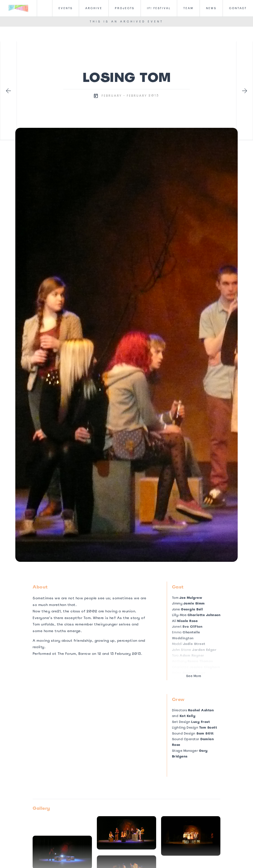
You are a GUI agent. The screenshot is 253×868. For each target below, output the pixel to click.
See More (194, 676)
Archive (94, 8)
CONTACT (238, 8)
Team (188, 8)
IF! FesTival (159, 8)
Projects (125, 8)
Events (66, 8)
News (211, 8)
